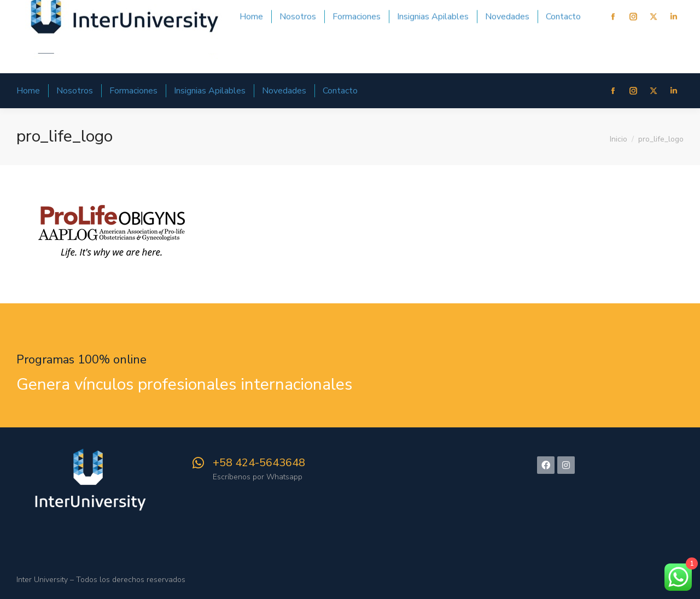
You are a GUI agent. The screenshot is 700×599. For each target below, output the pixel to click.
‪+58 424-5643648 (259, 463)
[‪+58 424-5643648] (198, 463)
